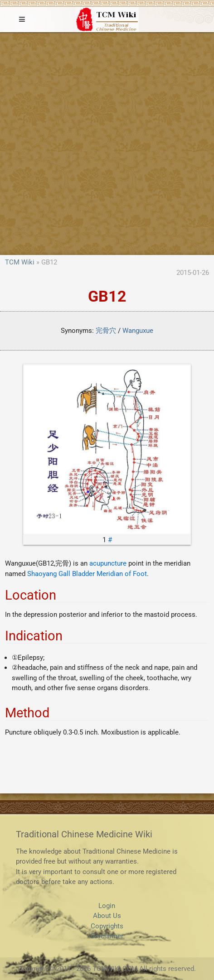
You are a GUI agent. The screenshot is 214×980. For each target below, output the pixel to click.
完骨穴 (106, 331)
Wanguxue (138, 331)
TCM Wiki (20, 262)
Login (107, 906)
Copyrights (107, 926)
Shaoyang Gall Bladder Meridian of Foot (87, 574)
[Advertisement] (107, 144)
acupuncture (108, 563)
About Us (107, 916)
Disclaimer (107, 936)
